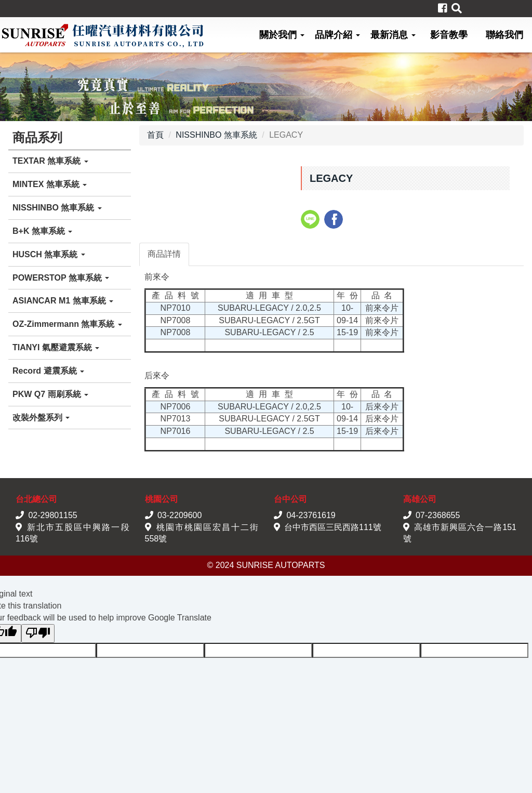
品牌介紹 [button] (337, 35)
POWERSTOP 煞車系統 (61, 278)
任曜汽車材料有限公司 (103, 35)
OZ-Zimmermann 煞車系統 (67, 324)
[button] (457, 9)
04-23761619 (311, 515)
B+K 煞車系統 (42, 231)
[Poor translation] (38, 634)
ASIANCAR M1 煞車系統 (63, 301)
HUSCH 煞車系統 (49, 254)
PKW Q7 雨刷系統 (50, 394)
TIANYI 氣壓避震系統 (56, 347)
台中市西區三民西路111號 (333, 527)
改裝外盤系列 (41, 418)
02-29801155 (52, 515)
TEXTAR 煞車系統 (50, 161)
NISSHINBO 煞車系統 (57, 208)
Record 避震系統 (48, 371)
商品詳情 (164, 254)
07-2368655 (438, 515)
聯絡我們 (504, 35)
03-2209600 (179, 515)
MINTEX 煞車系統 (50, 184)
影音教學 (449, 35)
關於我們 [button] (282, 35)
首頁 (155, 135)
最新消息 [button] (393, 35)
